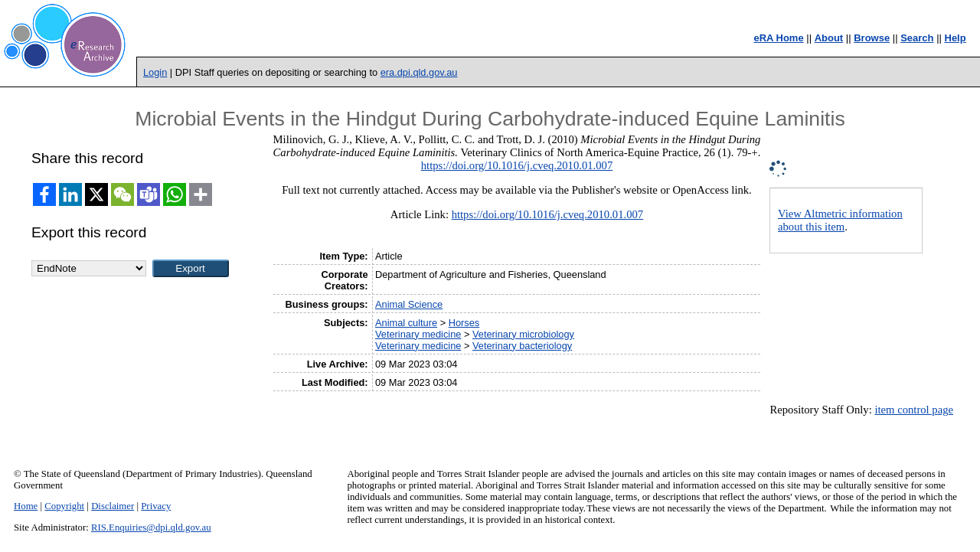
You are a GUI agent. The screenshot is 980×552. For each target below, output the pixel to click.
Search (917, 38)
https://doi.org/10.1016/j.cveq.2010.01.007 (517, 165)
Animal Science (409, 304)
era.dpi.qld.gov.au (419, 72)
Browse (872, 38)
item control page (914, 410)
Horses (464, 323)
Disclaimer (113, 506)
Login (155, 72)
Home (26, 506)
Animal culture (406, 323)
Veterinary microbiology (523, 334)
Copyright (64, 506)
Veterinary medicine (418, 334)
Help (955, 38)
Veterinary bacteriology (522, 346)
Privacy (156, 506)
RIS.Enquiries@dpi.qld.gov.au (151, 528)
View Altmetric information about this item (840, 220)
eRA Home (778, 38)
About (829, 38)
